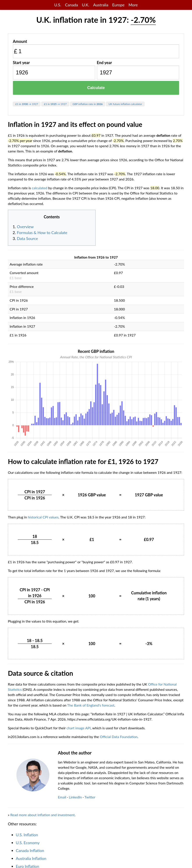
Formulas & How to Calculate (42, 233)
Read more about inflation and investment (43, 815)
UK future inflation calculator (125, 104)
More (133, 5)
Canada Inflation (30, 850)
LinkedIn (75, 797)
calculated (40, 188)
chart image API (78, 728)
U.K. (86, 5)
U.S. (58, 5)
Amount (20, 41)
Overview (25, 227)
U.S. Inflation (27, 835)
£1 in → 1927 (27, 104)
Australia (101, 5)
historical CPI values (43, 517)
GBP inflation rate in (88, 104)
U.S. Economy (28, 843)
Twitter (90, 797)
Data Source (27, 238)
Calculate (96, 88)
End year (104, 63)
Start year (21, 63)
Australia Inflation (31, 858)
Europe (118, 5)
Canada (72, 5)
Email (62, 797)
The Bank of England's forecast (91, 705)
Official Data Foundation (119, 737)
